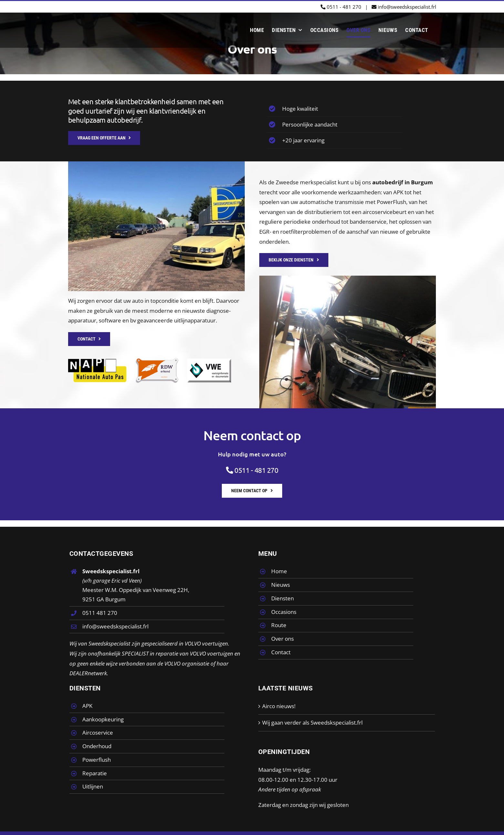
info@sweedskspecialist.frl (404, 7)
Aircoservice (98, 733)
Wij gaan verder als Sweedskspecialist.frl (312, 723)
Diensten (283, 598)
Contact (281, 652)
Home (279, 571)
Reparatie (95, 773)
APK (87, 706)
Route (279, 625)
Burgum (422, 182)
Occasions (284, 612)
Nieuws (281, 585)
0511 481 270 (100, 613)
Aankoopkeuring (103, 719)
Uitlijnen (93, 786)
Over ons (283, 639)
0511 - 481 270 (341, 7)
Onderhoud (97, 746)
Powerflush (97, 760)
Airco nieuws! (279, 706)
